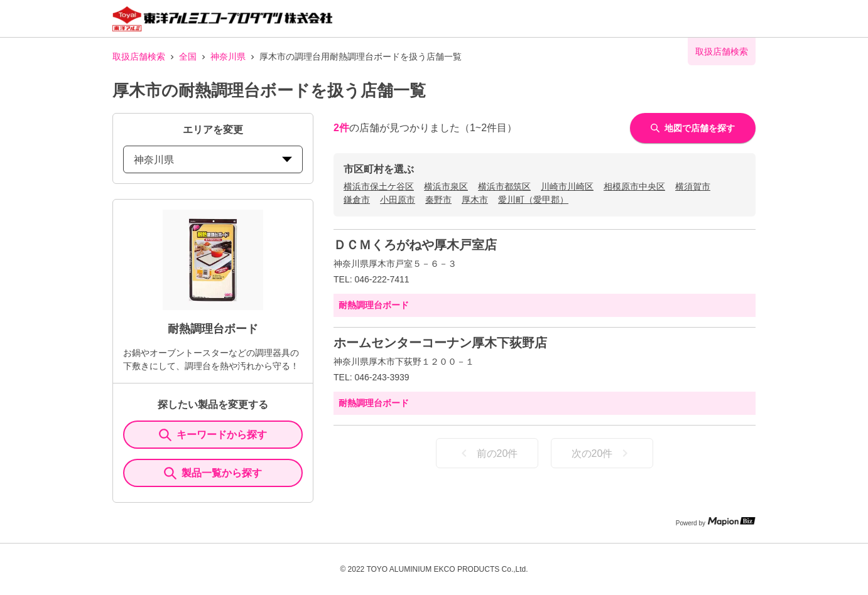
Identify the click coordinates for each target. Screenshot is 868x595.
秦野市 (438, 200)
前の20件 (487, 453)
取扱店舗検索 (139, 56)
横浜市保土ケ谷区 (379, 186)
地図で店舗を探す (693, 128)
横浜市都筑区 (504, 186)
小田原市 (398, 200)
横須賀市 (693, 186)
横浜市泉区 (446, 186)
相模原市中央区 (634, 186)
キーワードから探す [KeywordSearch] (213, 435)
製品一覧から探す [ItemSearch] (213, 473)
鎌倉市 (357, 200)
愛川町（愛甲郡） (533, 200)
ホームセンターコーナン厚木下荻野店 (440, 343)
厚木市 (475, 200)
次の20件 (602, 453)
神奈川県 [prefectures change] (213, 160)
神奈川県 (228, 56)
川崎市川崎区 (567, 186)
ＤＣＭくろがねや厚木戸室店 (415, 245)
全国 (188, 56)
